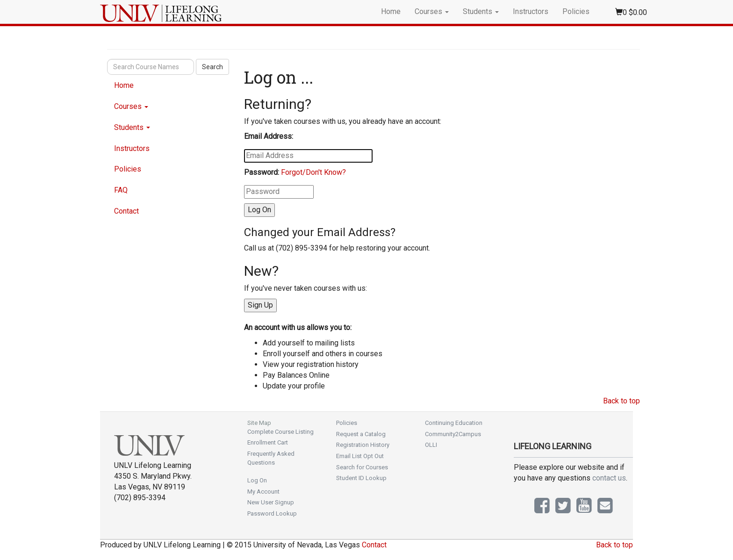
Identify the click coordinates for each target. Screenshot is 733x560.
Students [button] (481, 11)
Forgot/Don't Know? (313, 172)
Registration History (363, 445)
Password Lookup (272, 513)
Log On (257, 480)
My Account (263, 492)
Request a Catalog (361, 434)
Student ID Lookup (361, 478)
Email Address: (269, 136)
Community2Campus (453, 434)
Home (391, 11)
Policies (576, 11)
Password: (262, 172)
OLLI (431, 445)
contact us (609, 478)
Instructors (531, 11)
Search (212, 67)
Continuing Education (454, 423)
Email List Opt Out (360, 456)
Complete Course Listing (280, 432)
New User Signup (271, 502)
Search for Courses (362, 467)
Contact (126, 211)
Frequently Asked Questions (271, 458)
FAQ (121, 190)
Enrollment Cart (268, 442)
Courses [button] (432, 11)
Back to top (622, 401)
